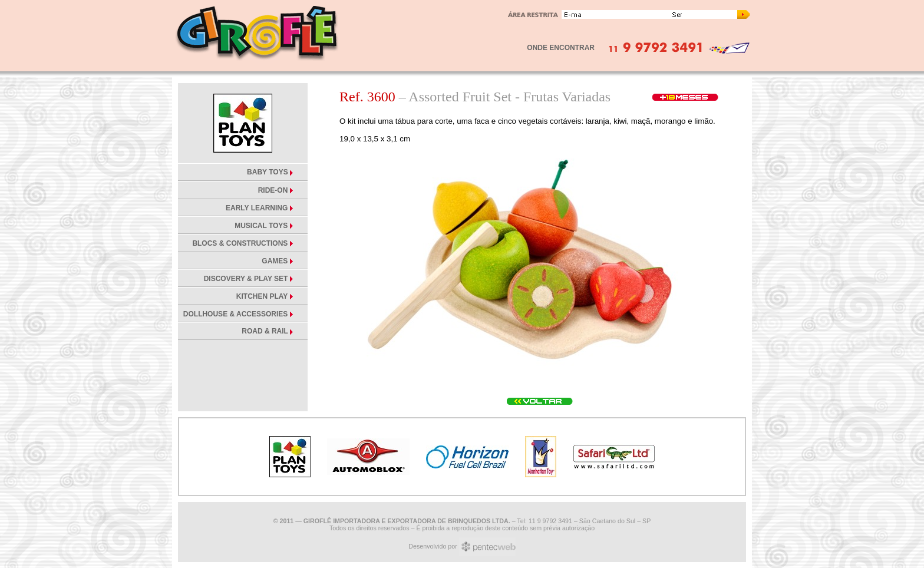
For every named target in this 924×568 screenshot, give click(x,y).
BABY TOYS (268, 172)
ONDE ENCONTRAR (561, 48)
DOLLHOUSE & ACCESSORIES (236, 314)
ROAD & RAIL (266, 331)
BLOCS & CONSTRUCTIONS (240, 243)
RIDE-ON (273, 190)
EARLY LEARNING (257, 208)
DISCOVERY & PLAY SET (246, 279)
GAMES (275, 261)
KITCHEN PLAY (262, 296)
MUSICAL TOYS (261, 226)
